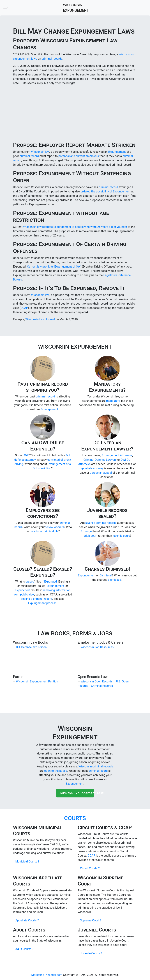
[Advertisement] (75, 113)
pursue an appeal (101, 473)
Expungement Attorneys (117, 455)
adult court (90, 536)
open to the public (56, 771)
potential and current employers (79, 156)
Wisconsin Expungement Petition (37, 681)
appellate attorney (92, 468)
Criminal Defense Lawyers (100, 460)
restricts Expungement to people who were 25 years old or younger (85, 227)
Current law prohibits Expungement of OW (54, 267)
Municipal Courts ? (27, 861)
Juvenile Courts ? (91, 953)
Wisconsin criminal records (96, 766)
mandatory (113, 401)
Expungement (117, 152)
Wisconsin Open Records (97, 681)
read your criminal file (45, 531)
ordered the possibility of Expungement (106, 191)
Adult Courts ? (25, 949)
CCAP (24, 308)
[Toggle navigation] (5, 8)
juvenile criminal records (101, 523)
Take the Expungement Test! (77, 793)
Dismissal (106, 575)
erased (30, 582)
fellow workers (55, 527)
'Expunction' (22, 590)
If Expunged (49, 582)
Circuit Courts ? (90, 868)
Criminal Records (102, 686)
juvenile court (121, 536)
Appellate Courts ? (27, 920)
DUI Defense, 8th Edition (31, 647)
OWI (27, 455)
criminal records (52, 59)
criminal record (30, 156)
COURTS (75, 818)
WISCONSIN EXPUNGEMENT (76, 8)
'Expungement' (55, 586)
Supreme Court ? (91, 920)
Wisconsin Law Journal (40, 319)
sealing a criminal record (36, 599)
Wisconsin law (40, 152)
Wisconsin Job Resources (97, 647)
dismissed (115, 580)
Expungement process (42, 603)
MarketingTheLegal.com (47, 975)
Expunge (86, 531)
